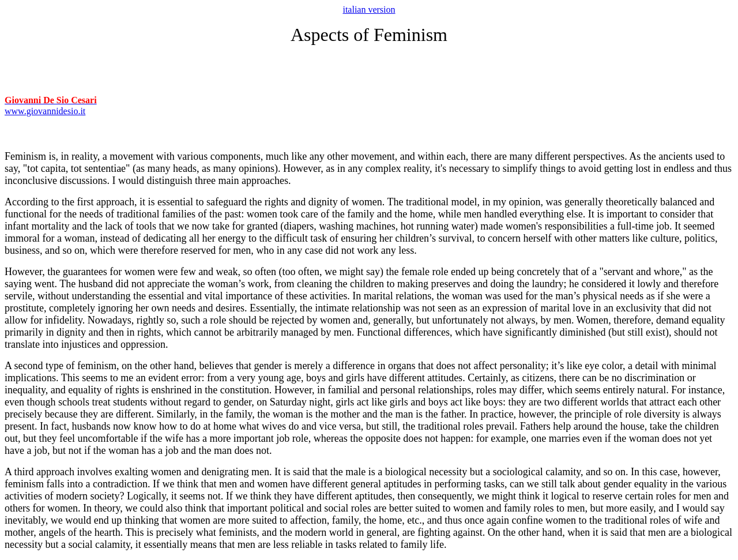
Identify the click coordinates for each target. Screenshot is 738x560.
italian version (369, 10)
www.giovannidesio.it (45, 111)
